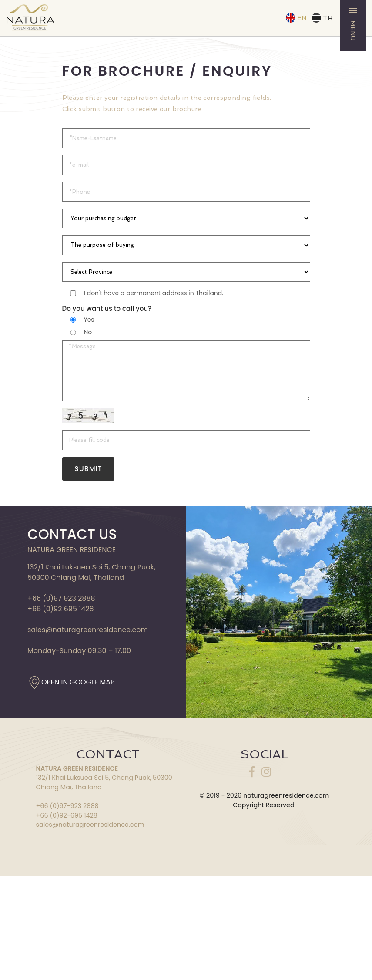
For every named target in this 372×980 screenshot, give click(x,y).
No (88, 332)
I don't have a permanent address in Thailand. (154, 293)
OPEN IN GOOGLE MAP (78, 685)
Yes (89, 320)
